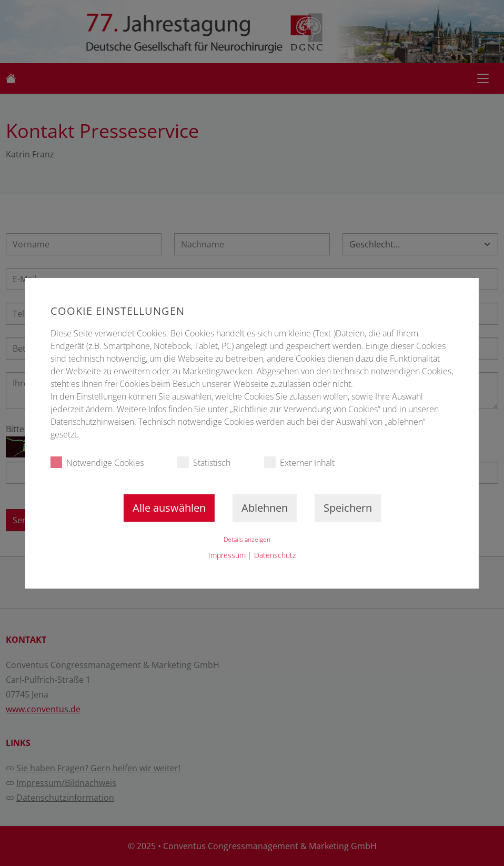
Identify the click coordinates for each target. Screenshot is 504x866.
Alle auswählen (169, 508)
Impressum (227, 555)
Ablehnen (265, 508)
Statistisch (204, 462)
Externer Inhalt (299, 462)
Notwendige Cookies (97, 462)
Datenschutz (275, 555)
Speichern (348, 508)
